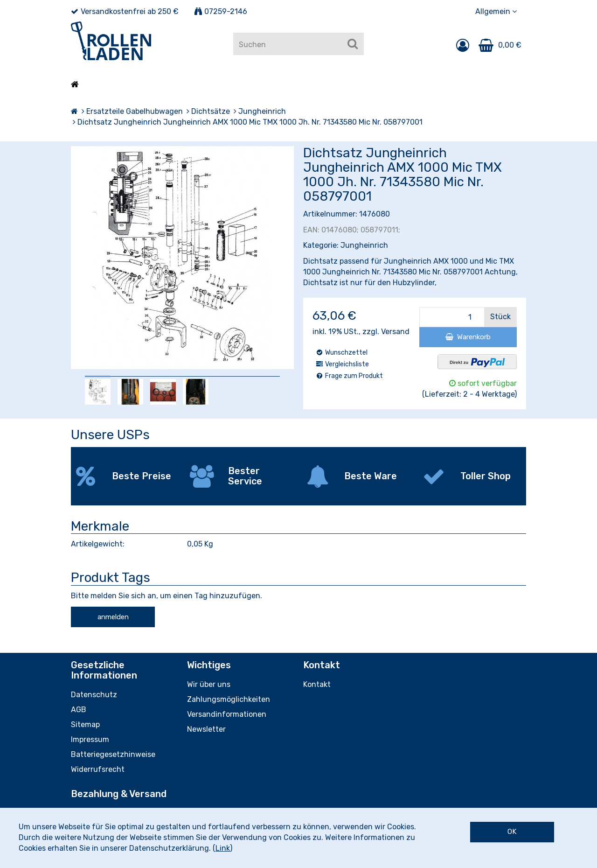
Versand (395, 332)
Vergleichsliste (342, 364)
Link (223, 848)
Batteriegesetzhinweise (113, 754)
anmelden (113, 617)
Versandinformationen (227, 714)
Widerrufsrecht (98, 769)
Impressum (90, 739)
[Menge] (452, 317)
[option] (98, 392)
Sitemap (85, 724)
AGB (79, 710)
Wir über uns (209, 684)
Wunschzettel (341, 353)
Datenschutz (94, 695)
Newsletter (206, 729)
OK (512, 832)
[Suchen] (353, 44)
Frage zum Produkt (349, 376)
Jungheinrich (364, 245)
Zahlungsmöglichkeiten (229, 699)
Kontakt (317, 684)
